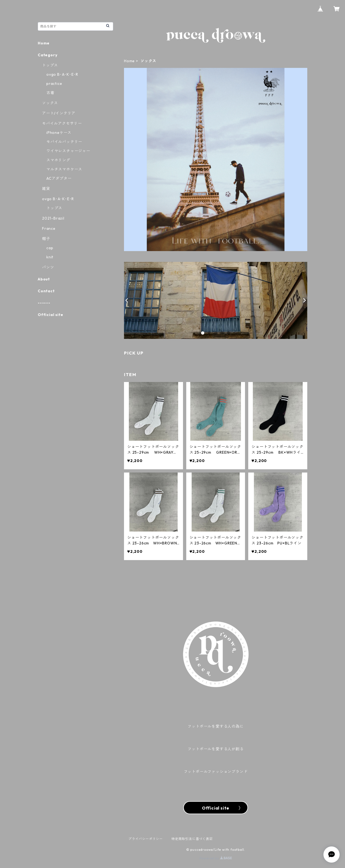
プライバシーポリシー (146, 839)
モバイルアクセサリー (62, 123)
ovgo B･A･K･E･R (62, 74)
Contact (46, 291)
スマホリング (58, 160)
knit (50, 257)
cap (50, 248)
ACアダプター (59, 178)
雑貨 (46, 189)
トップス (50, 65)
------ (44, 303)
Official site (50, 315)
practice (54, 84)
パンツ (48, 267)
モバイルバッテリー (64, 142)
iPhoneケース (59, 133)
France (49, 228)
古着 (50, 93)
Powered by (216, 858)
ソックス (50, 103)
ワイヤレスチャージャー (68, 151)
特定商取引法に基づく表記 (192, 839)
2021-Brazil (53, 218)
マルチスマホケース (64, 169)
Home (129, 61)
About (44, 279)
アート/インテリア (59, 113)
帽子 (46, 239)
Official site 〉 (215, 808)
